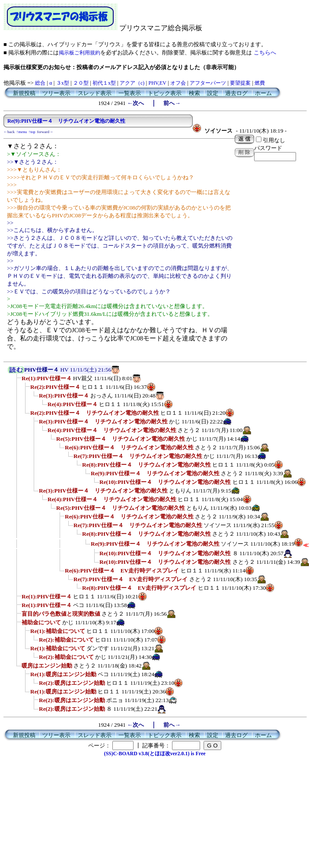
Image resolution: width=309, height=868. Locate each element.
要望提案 (240, 83)
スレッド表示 (95, 93)
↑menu (22, 132)
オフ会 (178, 83)
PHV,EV (157, 83)
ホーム (263, 93)
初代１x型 (104, 83)
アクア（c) (132, 83)
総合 (40, 83)
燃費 (260, 83)
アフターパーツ (208, 83)
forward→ (45, 132)
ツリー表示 (56, 93)
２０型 (81, 83)
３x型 (63, 83)
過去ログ (236, 93)
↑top (32, 132)
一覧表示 (130, 93)
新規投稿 (24, 93)
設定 (213, 93)
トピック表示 (165, 93)
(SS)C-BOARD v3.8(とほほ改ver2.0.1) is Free (154, 754)
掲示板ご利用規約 (80, 53)
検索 (194, 93)
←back (9, 132)
